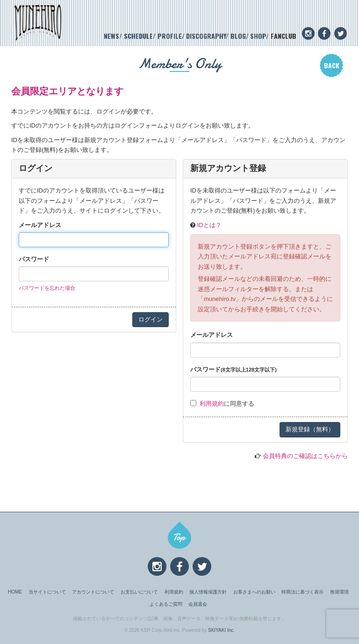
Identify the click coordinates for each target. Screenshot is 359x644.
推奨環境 (339, 592)
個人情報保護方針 (208, 592)
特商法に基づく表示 (302, 592)
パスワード (34, 259)
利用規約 (212, 404)
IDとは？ (209, 225)
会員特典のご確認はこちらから (305, 456)
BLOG (238, 36)
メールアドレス (40, 225)
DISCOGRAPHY (206, 36)
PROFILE (170, 36)
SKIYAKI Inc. (221, 630)
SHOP (258, 36)
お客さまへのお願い (254, 592)
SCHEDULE (138, 36)
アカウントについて (93, 592)
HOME (15, 592)
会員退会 (198, 604)
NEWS (111, 36)
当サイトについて (47, 592)
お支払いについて (139, 592)
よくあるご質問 (166, 604)
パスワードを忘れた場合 (47, 288)
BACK (332, 65)
